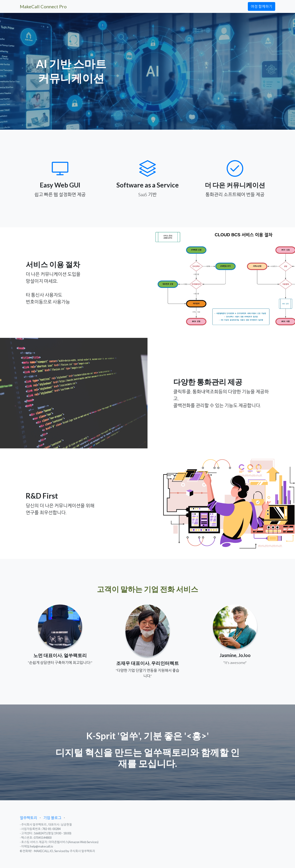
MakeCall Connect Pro (43, 6)
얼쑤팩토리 (28, 818)
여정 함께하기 (262, 6)
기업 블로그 (52, 818)
